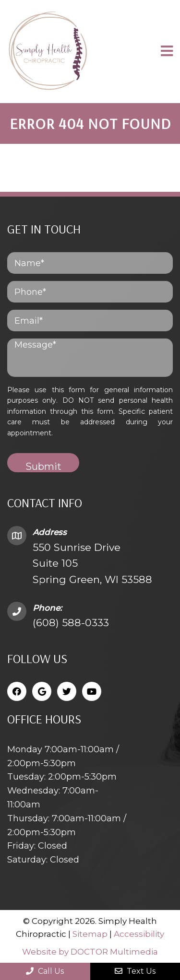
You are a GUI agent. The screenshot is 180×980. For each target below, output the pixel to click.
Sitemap (90, 934)
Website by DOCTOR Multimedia (90, 952)
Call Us (45, 971)
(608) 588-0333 (71, 623)
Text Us (135, 971)
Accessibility (139, 934)
